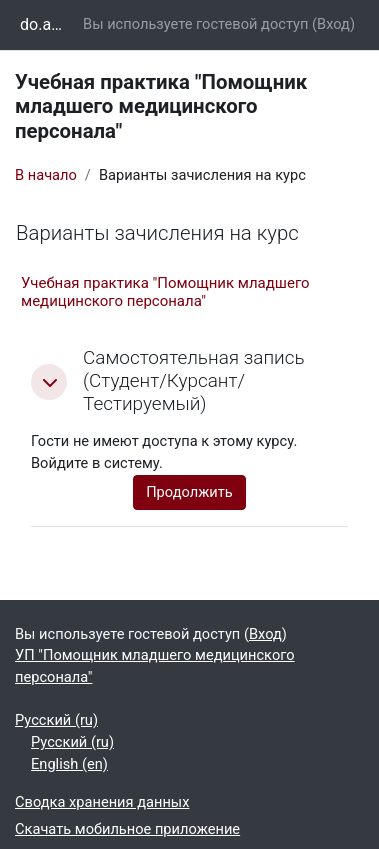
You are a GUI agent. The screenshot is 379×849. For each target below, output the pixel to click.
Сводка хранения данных (102, 802)
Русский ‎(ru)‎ (56, 720)
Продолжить (189, 492)
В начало (46, 175)
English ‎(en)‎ (69, 764)
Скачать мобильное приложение (127, 829)
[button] (49, 382)
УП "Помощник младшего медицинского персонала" (155, 666)
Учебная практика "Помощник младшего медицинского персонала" (165, 292)
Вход (333, 24)
